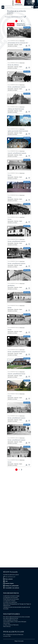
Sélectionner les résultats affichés (20, 25)
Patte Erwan (22, 41)
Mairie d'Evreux (7, 627)
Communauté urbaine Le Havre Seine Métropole (15, 622)
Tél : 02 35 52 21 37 (9, 577)
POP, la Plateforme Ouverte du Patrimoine (13, 635)
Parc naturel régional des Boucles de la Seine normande (16, 617)
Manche (16, 45)
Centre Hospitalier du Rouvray (10, 620)
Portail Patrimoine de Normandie (11, 599)
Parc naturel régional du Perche (11, 618)
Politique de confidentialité (11, 586)
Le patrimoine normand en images (11, 596)
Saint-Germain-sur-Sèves (15, 45)
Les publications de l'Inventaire (11, 598)
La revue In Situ (7, 636)
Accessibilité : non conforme (11, 588)
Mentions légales (8, 583)
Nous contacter (8, 579)
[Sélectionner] (9, 29)
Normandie (11, 45)
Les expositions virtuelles (9, 601)
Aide (5, 581)
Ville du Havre (7, 623)
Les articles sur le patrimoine (10, 602)
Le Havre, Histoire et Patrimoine (11, 625)
